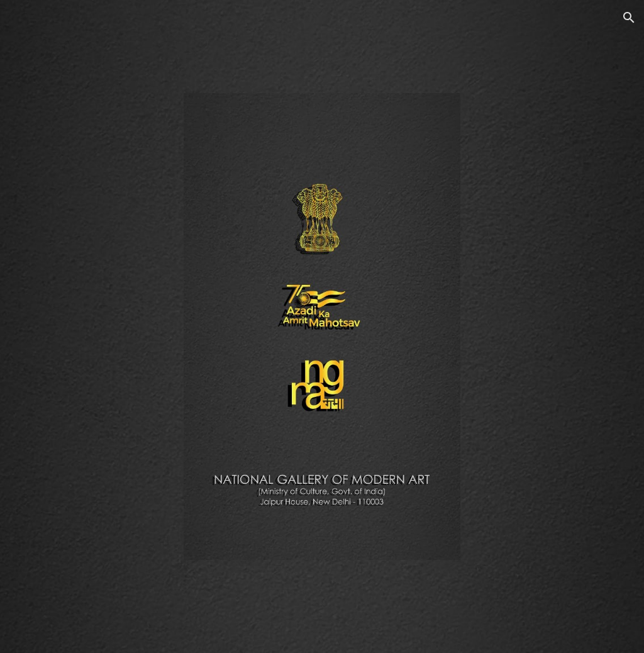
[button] (629, 18)
